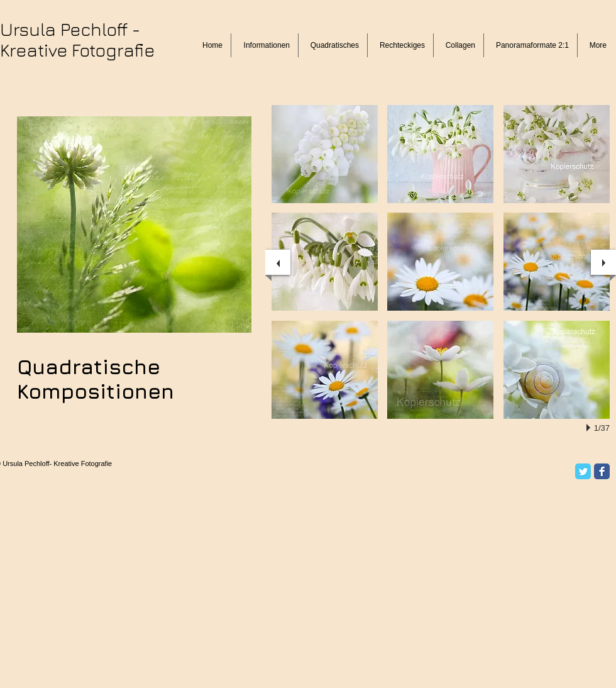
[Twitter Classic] (583, 471)
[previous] (278, 262)
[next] (603, 262)
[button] (325, 154)
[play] (590, 428)
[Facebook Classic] (602, 471)
